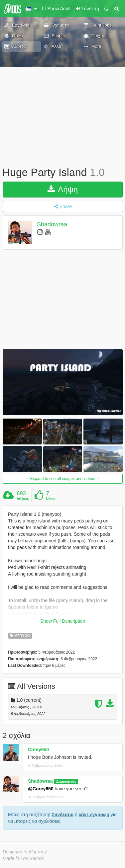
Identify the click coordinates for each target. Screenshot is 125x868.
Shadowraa (52, 224)
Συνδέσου (63, 815)
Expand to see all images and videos (62, 479)
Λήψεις (23, 499)
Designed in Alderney (25, 852)
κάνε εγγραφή (94, 815)
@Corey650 (41, 789)
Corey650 (38, 750)
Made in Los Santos (23, 858)
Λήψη (63, 189)
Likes (51, 499)
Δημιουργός (66, 781)
